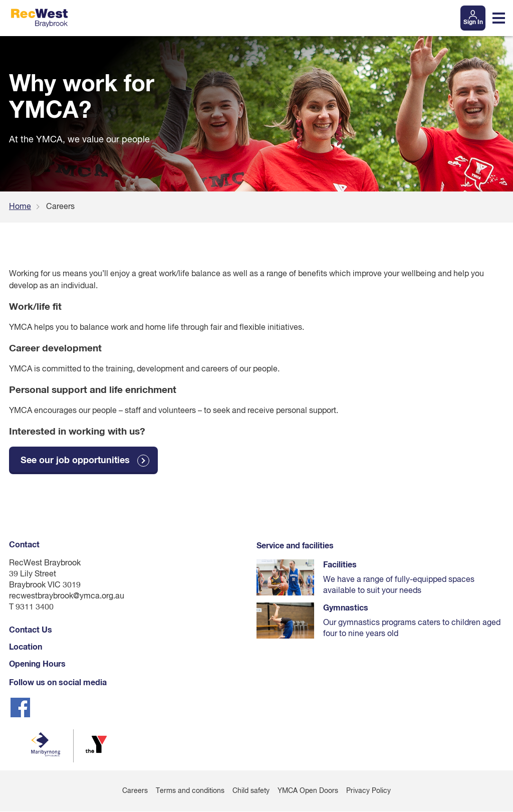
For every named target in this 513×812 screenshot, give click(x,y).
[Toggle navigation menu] (499, 18)
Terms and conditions (190, 791)
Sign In (473, 23)
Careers (135, 791)
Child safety (251, 791)
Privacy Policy (368, 791)
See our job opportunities (75, 461)
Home (20, 207)
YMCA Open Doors (308, 791)
